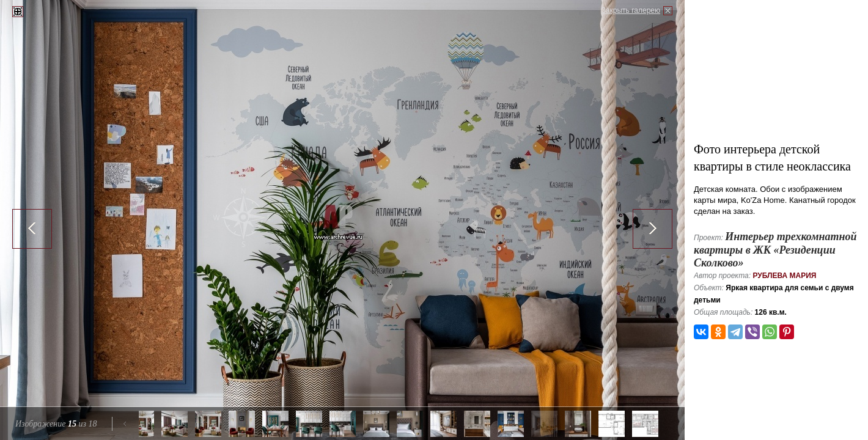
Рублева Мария (784, 276)
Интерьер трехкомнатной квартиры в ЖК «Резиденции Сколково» (775, 250)
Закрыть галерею (631, 10)
